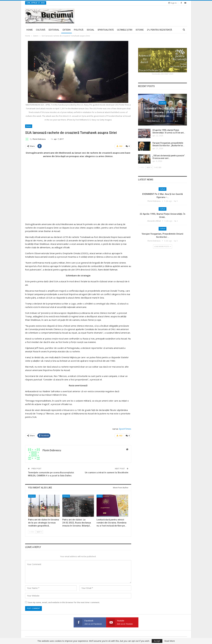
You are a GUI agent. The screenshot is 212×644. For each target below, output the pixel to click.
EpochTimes (125, 429)
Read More (170, 641)
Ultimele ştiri (125, 30)
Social (90, 30)
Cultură (41, 30)
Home (30, 30)
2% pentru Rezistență (159, 30)
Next (39, 532)
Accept (157, 641)
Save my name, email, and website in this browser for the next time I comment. (64, 602)
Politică (79, 30)
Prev (32, 532)
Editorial (54, 30)
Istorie (140, 30)
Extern (67, 30)
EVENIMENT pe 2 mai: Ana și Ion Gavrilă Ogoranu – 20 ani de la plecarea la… (163, 112)
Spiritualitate (106, 30)
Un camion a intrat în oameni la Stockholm (107, 473)
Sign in (172, 3)
